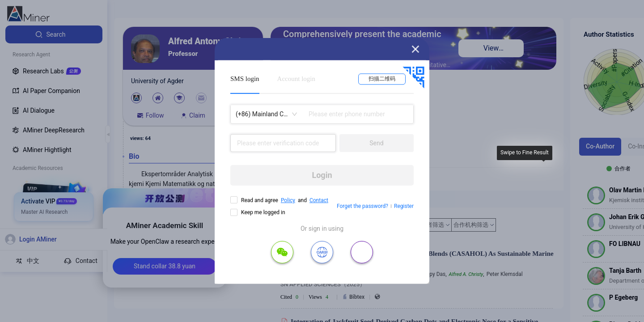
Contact (319, 200)
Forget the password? (362, 206)
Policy (288, 200)
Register (404, 206)
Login (322, 175)
